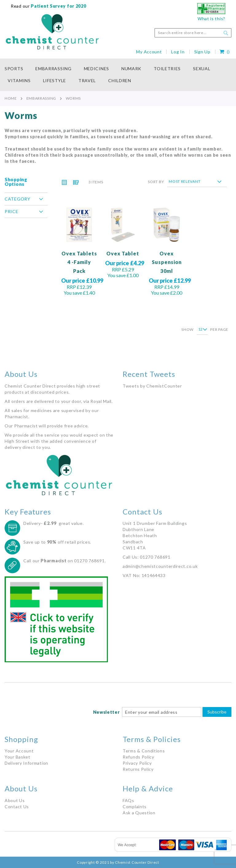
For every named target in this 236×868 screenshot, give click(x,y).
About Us (15, 800)
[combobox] (193, 33)
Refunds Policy (138, 757)
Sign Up (202, 52)
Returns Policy (138, 769)
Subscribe (217, 712)
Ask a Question (139, 813)
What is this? (211, 19)
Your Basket (18, 757)
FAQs (128, 800)
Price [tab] (12, 211)
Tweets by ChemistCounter (152, 386)
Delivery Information (26, 763)
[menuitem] (17, 69)
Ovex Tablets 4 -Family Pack (79, 262)
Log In (178, 52)
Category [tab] (18, 199)
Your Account (19, 751)
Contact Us (17, 807)
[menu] (118, 75)
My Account (149, 52)
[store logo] (52, 32)
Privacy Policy (137, 763)
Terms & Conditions (144, 751)
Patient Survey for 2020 (58, 6)
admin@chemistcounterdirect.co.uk (160, 566)
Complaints (135, 807)
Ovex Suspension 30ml (167, 262)
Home (11, 98)
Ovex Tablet (123, 253)
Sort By (156, 181)
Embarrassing (41, 98)
